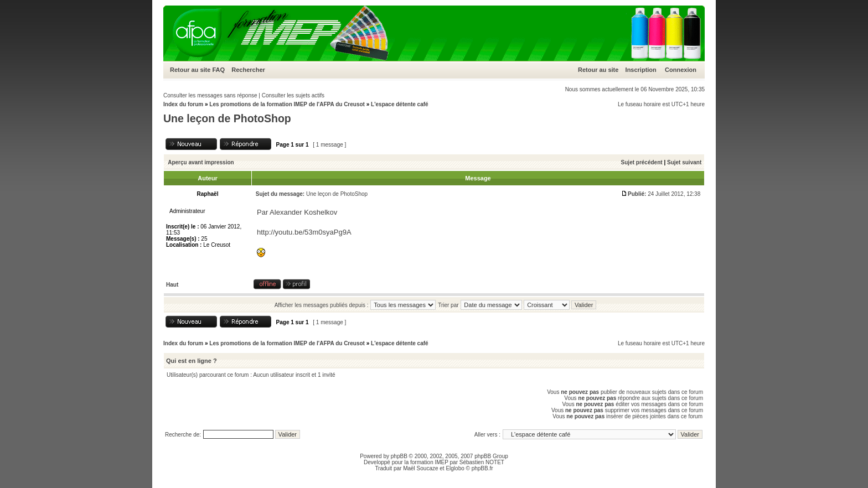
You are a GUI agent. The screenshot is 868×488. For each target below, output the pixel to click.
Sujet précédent (642, 162)
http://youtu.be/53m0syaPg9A (304, 232)
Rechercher (248, 70)
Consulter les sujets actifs (293, 95)
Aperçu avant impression (201, 162)
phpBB (399, 456)
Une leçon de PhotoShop (227, 118)
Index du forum (183, 104)
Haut (172, 285)
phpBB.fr (482, 468)
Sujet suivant (684, 162)
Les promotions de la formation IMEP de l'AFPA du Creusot (287, 104)
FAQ (218, 70)
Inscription (641, 70)
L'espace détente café (400, 104)
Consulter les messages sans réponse (210, 95)
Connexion (681, 70)
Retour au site (190, 70)
